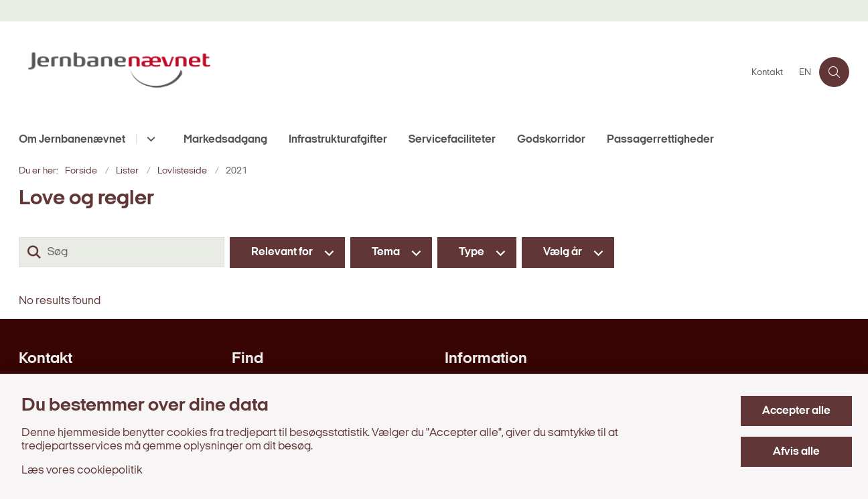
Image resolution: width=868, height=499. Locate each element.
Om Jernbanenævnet (72, 140)
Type (472, 252)
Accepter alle (796, 411)
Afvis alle (796, 452)
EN (805, 73)
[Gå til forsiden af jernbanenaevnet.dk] (381, 72)
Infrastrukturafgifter (338, 140)
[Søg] (122, 252)
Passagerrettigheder (660, 140)
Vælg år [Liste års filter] (563, 252)
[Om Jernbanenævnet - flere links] (149, 139)
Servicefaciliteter (452, 140)
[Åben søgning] (834, 72)
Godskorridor (551, 140)
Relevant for (282, 252)
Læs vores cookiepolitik (82, 471)
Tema (386, 252)
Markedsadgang (225, 140)
